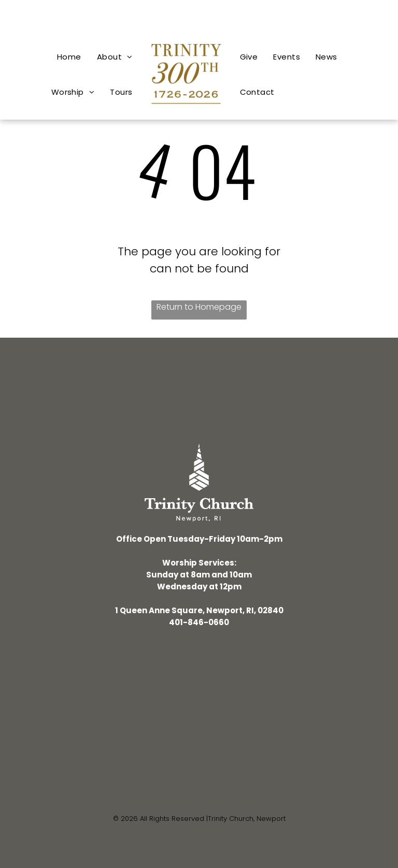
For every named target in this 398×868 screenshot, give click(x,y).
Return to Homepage (199, 307)
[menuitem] (69, 57)
